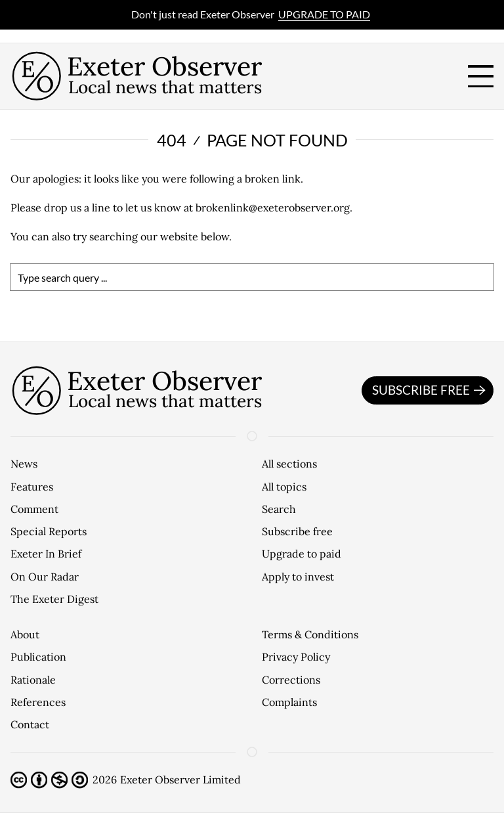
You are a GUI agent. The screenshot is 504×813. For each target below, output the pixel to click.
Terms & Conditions (310, 634)
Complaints (289, 702)
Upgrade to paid (324, 14)
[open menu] (481, 77)
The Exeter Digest (54, 599)
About (25, 634)
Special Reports (49, 531)
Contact (30, 724)
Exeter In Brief (46, 554)
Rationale (33, 680)
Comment (34, 509)
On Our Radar (45, 577)
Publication (38, 657)
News (24, 464)
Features (32, 487)
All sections (289, 464)
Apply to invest (298, 577)
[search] (252, 277)
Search (279, 509)
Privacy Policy (296, 657)
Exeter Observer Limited (180, 780)
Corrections (291, 680)
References (38, 702)
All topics (284, 487)
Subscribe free (431, 391)
